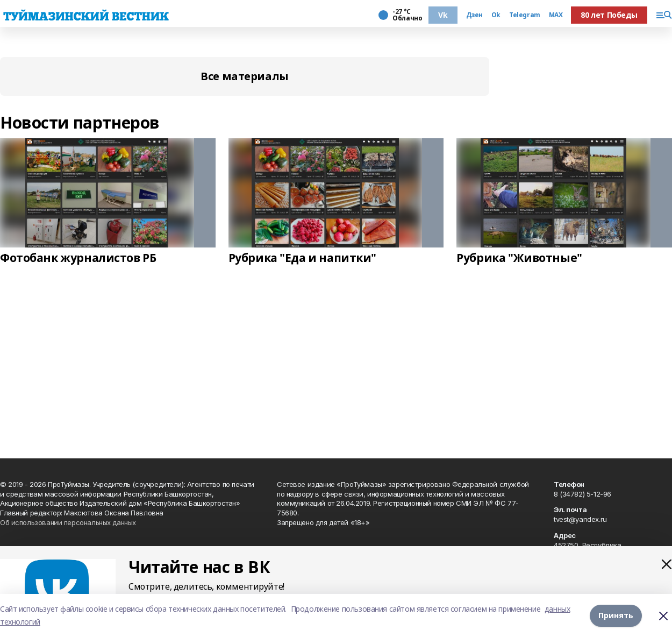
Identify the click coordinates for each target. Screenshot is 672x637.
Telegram (525, 15)
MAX (556, 15)
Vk (443, 15)
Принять (616, 615)
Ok (496, 15)
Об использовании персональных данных (68, 522)
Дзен (474, 15)
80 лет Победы (609, 15)
